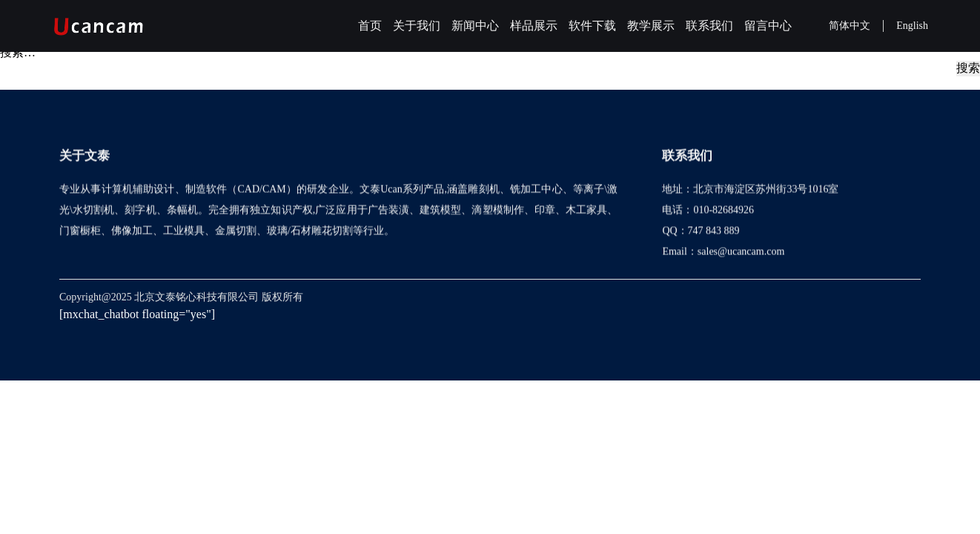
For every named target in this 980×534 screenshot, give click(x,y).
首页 (370, 26)
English (912, 26)
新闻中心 (475, 26)
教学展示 (651, 26)
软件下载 (592, 26)
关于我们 (417, 26)
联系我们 (709, 26)
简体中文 (850, 26)
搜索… (18, 52)
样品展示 (534, 26)
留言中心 (768, 26)
